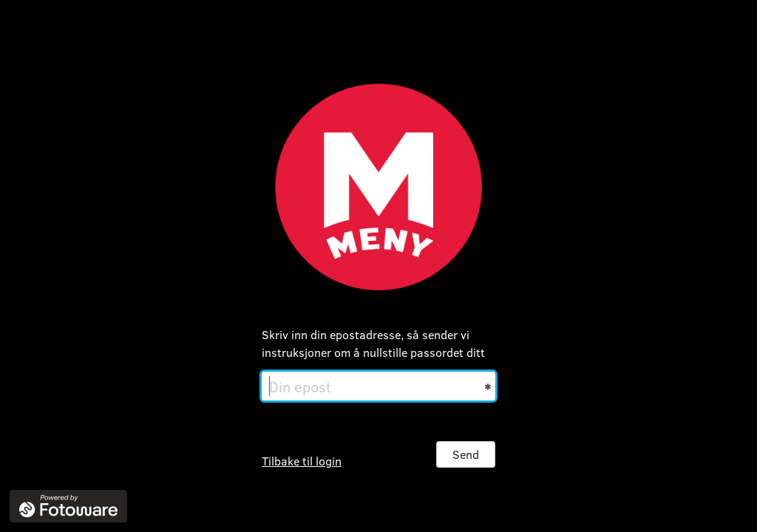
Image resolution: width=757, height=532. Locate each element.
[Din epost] (378, 386)
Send (466, 454)
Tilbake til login (302, 461)
